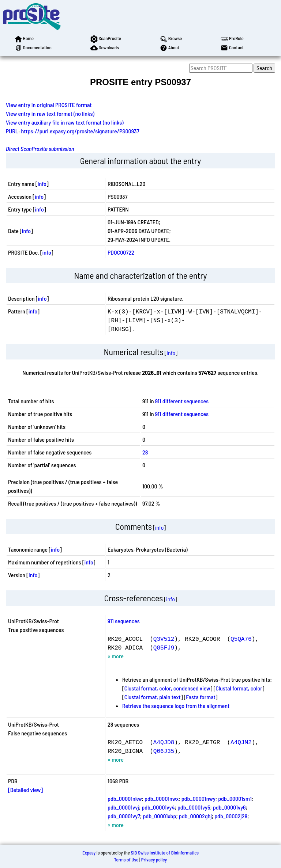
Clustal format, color (239, 688)
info (42, 184)
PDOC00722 (121, 252)
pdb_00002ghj (195, 816)
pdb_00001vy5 (194, 807)
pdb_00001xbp (159, 816)
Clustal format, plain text (153, 697)
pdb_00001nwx (162, 798)
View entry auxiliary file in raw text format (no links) (65, 122)
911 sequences (124, 621)
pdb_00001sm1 (235, 798)
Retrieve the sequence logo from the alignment (176, 706)
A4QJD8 (164, 742)
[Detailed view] (25, 790)
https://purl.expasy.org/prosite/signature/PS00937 (80, 131)
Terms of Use (126, 860)
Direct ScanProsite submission (40, 149)
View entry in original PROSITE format (49, 105)
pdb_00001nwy (198, 798)
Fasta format (201, 697)
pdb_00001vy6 (229, 807)
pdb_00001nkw (125, 798)
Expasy (89, 853)
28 (145, 452)
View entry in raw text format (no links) (50, 113)
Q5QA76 (241, 639)
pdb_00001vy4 (158, 807)
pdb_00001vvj (123, 807)
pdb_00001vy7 (124, 816)
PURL (12, 131)
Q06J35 (164, 751)
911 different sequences (182, 401)
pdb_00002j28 (231, 816)
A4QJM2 (241, 742)
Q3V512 (164, 639)
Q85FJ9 (164, 647)
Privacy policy (154, 860)
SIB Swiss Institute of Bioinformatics (165, 853)
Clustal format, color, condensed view (167, 688)
